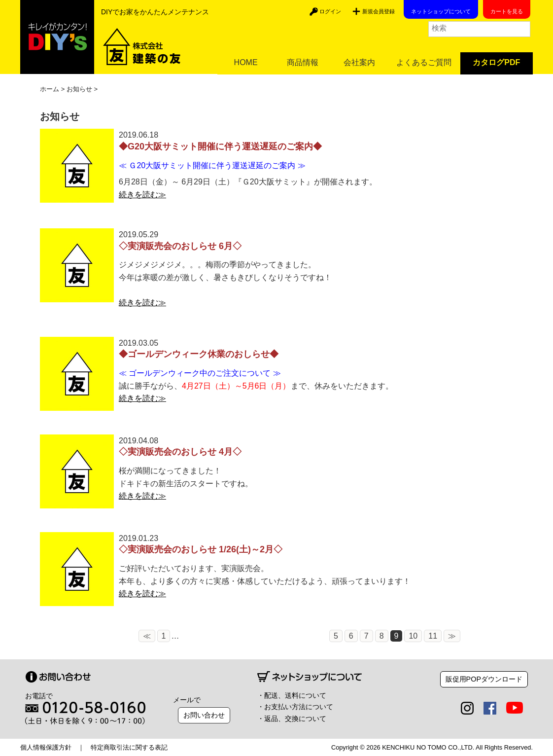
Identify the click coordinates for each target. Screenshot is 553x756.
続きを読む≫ (142, 195)
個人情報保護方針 (46, 747)
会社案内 (359, 62)
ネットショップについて (441, 11)
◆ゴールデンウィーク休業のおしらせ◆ (199, 354)
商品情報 (303, 62)
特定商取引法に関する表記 (129, 747)
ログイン (330, 11)
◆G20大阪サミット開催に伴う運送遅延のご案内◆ (220, 146)
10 (316, 636)
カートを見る (507, 11)
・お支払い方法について (295, 707)
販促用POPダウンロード (484, 679)
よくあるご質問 (424, 62)
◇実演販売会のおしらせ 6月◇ (180, 246)
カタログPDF (496, 62)
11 (336, 636)
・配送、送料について (292, 695)
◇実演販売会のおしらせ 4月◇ (180, 452)
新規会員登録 (379, 11)
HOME (246, 62)
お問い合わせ (204, 715)
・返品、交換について (292, 719)
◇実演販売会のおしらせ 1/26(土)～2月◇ (201, 549)
